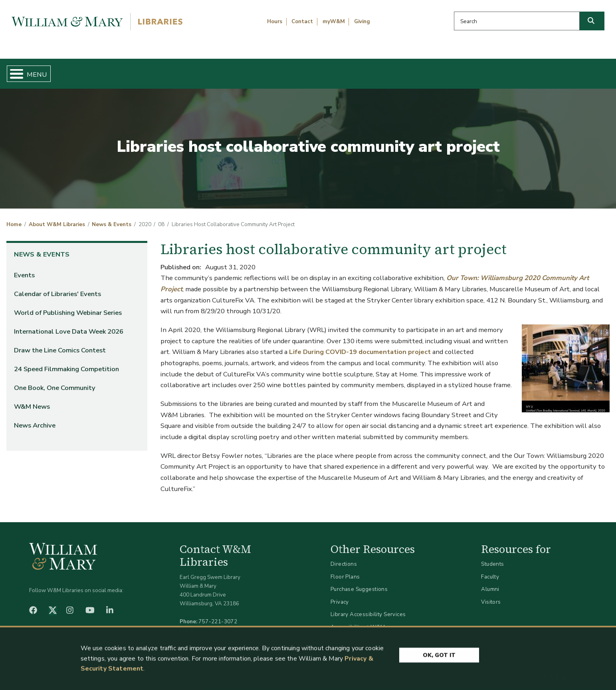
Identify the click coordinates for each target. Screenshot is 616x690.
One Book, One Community (55, 381)
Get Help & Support (239, 70)
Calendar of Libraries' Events (57, 287)
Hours (275, 22)
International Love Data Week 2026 (69, 325)
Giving (362, 22)
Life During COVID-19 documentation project (360, 345)
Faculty (490, 570)
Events (24, 268)
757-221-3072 (218, 615)
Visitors (491, 595)
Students (492, 557)
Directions (344, 557)
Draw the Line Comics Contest (60, 343)
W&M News (32, 400)
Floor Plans (345, 570)
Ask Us (567, 70)
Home (47, 70)
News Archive (35, 419)
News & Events (112, 218)
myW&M (334, 22)
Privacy (340, 595)
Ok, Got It (439, 657)
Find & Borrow (131, 70)
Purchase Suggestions (359, 583)
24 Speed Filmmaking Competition (66, 363)
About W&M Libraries (469, 70)
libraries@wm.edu (220, 623)
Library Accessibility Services (368, 608)
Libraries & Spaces (352, 70)
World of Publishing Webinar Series (68, 306)
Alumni (490, 583)
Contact (302, 22)
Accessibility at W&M (358, 620)
